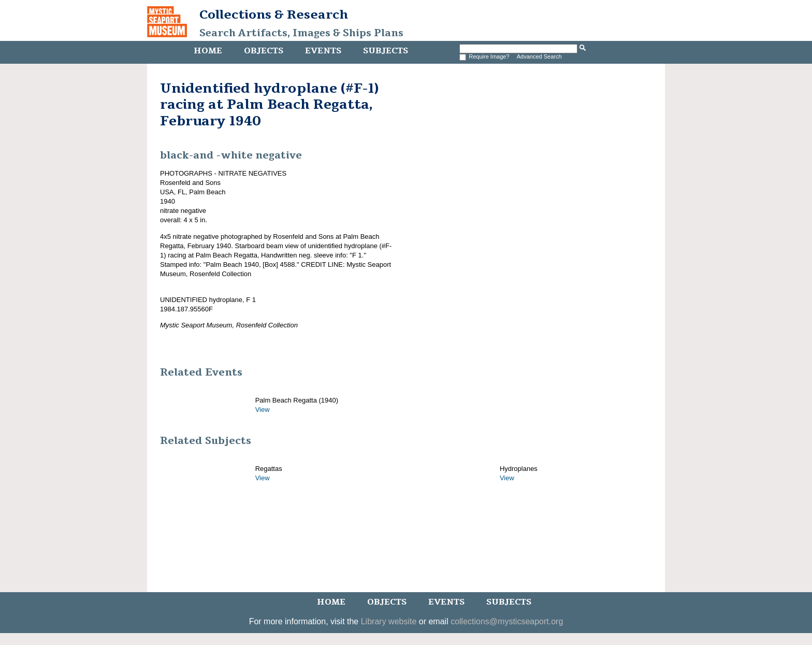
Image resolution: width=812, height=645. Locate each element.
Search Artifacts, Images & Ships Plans (301, 33)
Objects (264, 51)
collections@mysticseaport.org (507, 621)
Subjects (386, 51)
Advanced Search (539, 56)
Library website (389, 621)
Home (208, 51)
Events (323, 51)
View (263, 410)
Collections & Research (274, 15)
